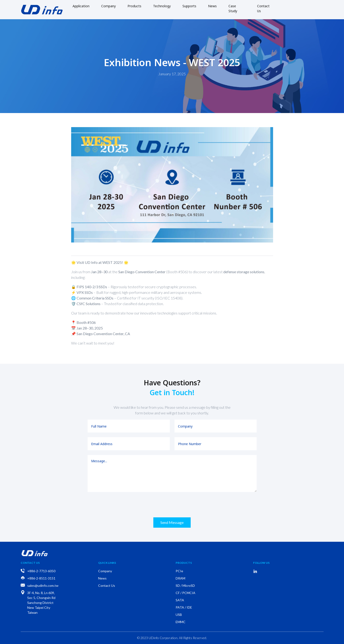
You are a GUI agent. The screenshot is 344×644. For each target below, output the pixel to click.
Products (184, 563)
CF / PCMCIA (186, 593)
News (212, 6)
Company (108, 6)
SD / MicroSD (185, 585)
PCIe (179, 571)
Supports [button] (189, 6)
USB (179, 615)
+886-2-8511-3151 (41, 578)
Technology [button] (162, 6)
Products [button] (134, 6)
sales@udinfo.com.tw (43, 585)
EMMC (181, 622)
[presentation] (172, 505)
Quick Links (107, 563)
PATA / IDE (184, 607)
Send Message (172, 522)
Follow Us (261, 563)
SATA (180, 600)
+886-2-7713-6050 (41, 571)
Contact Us (263, 8)
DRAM (180, 578)
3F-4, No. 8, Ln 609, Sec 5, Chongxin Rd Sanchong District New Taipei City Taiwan (41, 603)
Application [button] (81, 6)
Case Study (233, 8)
